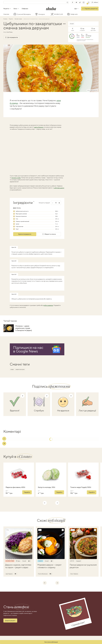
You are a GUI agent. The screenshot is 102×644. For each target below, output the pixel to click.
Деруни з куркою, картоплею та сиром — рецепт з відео (18, 566)
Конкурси (42, 14)
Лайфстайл (74, 14)
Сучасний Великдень (24, 14)
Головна (5, 19)
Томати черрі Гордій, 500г (81, 487)
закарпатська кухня (20, 369)
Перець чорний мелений (22, 221)
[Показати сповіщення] (89, 2)
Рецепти (7, 9)
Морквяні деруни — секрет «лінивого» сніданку (49, 566)
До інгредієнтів (11, 37)
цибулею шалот (59, 188)
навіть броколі (39, 127)
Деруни (72, 561)
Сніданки (40, 561)
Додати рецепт (10, 620)
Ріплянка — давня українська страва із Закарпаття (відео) (24, 328)
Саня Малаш (10, 32)
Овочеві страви (18, 19)
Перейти (27, 492)
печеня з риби (16, 178)
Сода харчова (19, 226)
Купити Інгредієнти (25, 234)
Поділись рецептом (90, 9)
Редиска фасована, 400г (16, 487)
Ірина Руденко (9, 574)
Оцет (17, 229)
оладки (12, 369)
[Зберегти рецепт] (30, 530)
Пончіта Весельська (43, 574)
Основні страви (10, 561)
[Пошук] (67, 2)
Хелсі (16, 9)
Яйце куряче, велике (21, 214)
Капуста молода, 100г (47, 487)
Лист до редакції (87, 411)
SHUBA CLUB (58, 14)
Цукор (17, 224)
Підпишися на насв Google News (28, 349)
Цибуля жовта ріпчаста (22, 211)
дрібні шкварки (48, 305)
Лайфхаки (25, 9)
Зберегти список (49, 234)
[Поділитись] (4, 444)
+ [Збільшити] (59, 203)
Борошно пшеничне (21, 216)
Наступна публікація (51, 642)
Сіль (17, 219)
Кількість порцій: (44, 203)
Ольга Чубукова (74, 574)
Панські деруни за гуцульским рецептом (83, 566)
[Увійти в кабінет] (95, 2)
